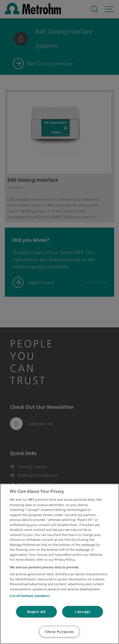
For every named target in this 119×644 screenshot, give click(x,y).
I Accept (83, 612)
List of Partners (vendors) (30, 596)
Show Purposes (59, 632)
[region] (59, 564)
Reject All (36, 612)
